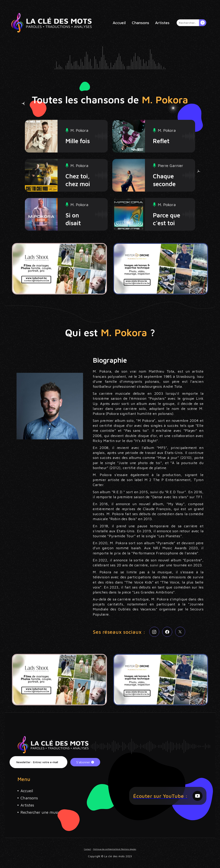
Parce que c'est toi (167, 234)
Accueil (119, 23)
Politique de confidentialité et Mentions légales (114, 850)
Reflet (161, 141)
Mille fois (78, 141)
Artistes (162, 23)
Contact (92, 850)
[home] (51, 23)
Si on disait (73, 234)
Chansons (140, 23)
